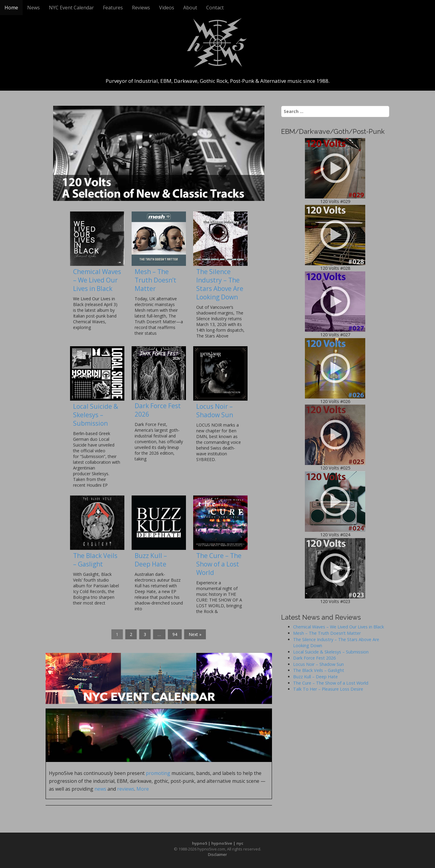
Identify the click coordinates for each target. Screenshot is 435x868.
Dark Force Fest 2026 (314, 658)
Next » (195, 634)
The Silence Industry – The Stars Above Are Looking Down (220, 284)
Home (11, 8)
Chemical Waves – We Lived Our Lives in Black (97, 280)
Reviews (141, 8)
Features (113, 8)
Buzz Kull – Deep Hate (151, 560)
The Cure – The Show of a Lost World (219, 564)
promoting (158, 773)
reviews (126, 789)
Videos (167, 8)
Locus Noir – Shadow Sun (215, 411)
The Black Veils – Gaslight (95, 560)
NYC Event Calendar (71, 8)
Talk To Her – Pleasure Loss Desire (328, 689)
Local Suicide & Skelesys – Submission (96, 415)
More (143, 789)
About (190, 8)
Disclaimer (217, 854)
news (100, 789)
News (34, 8)
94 (175, 634)
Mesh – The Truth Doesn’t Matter (155, 280)
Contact (215, 8)
